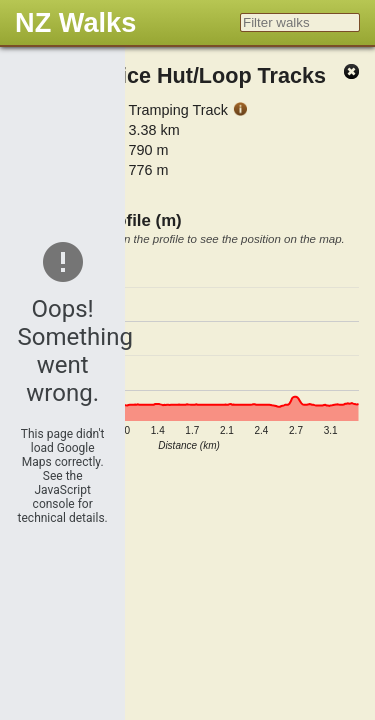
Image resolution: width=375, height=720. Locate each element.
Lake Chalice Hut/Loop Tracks (172, 75)
